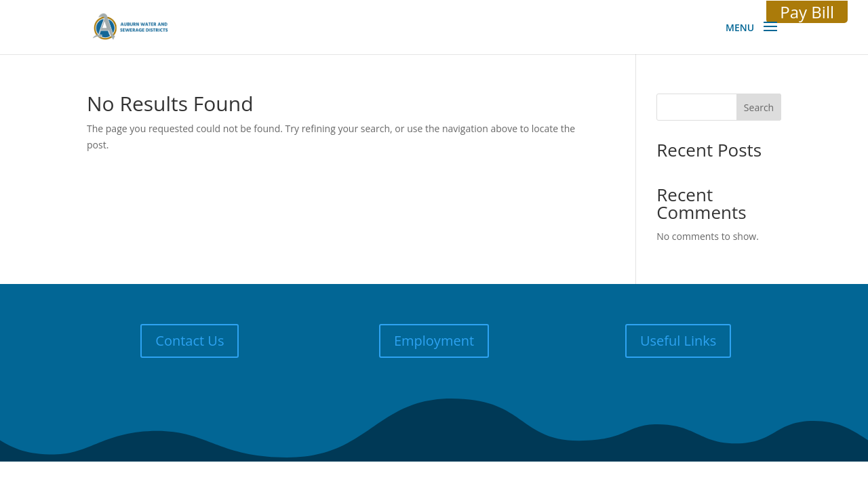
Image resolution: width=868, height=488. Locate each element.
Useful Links (678, 341)
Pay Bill (807, 12)
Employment (434, 341)
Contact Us (190, 341)
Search (759, 107)
